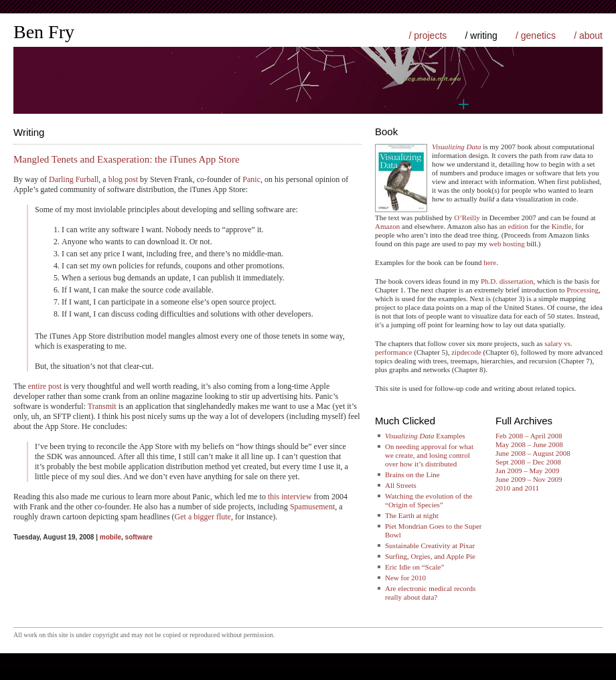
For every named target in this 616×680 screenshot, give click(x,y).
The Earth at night (412, 515)
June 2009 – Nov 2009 (529, 479)
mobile (110, 537)
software (139, 537)
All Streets (401, 485)
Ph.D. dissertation (507, 281)
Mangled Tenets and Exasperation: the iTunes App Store (127, 159)
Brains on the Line (412, 475)
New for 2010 (405, 578)
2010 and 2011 (517, 488)
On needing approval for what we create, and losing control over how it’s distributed (429, 455)
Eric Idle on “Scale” (414, 567)
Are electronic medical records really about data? (430, 593)
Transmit (102, 406)
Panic (251, 179)
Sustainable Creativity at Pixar (430, 545)
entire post (45, 386)
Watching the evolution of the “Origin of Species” (429, 500)
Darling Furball (74, 179)
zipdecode (466, 352)
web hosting (507, 244)
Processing (583, 290)
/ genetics (536, 35)
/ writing (481, 35)
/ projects (428, 35)
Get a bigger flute (203, 517)
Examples (425, 436)
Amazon (387, 226)
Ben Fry (44, 32)
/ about (588, 35)
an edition (514, 226)
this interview (290, 497)
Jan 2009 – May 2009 (527, 471)
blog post (123, 179)
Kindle (562, 226)
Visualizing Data (456, 147)
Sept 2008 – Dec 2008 (528, 462)
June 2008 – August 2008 (533, 453)
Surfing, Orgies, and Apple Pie (430, 556)
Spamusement (312, 507)
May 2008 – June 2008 (529, 444)
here (490, 262)
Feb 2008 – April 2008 (529, 436)
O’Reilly (467, 218)
